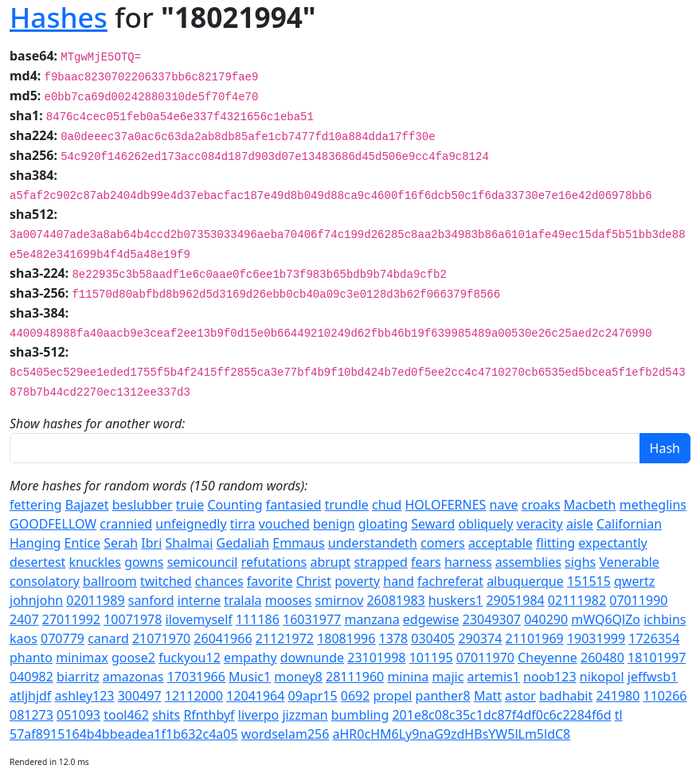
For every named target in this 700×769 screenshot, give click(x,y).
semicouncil (203, 562)
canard (108, 638)
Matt (488, 696)
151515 (589, 581)
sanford (151, 600)
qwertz (634, 581)
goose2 (133, 658)
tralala (242, 600)
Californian (629, 524)
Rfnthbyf (209, 715)
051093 (78, 715)
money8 (298, 677)
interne (199, 600)
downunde (312, 658)
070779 (63, 638)
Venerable (629, 562)
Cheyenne (547, 658)
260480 (602, 658)
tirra (243, 524)
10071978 (133, 619)
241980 (618, 696)
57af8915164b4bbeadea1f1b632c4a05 (124, 734)
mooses (289, 600)
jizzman (305, 715)
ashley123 (85, 696)
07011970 (485, 658)
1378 (394, 638)
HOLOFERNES (446, 505)
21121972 (285, 638)
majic (448, 677)
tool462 (126, 715)
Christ (314, 581)
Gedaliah (243, 543)
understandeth (373, 543)
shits (166, 715)
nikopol (602, 677)
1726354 (654, 638)
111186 (258, 619)
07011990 (638, 600)
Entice (82, 543)
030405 (433, 638)
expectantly (612, 543)
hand (399, 581)
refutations (274, 562)
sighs (580, 562)
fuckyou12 (190, 658)
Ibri (151, 543)
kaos (23, 638)
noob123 (550, 677)
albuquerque (525, 581)
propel (393, 696)
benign (334, 524)
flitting (555, 543)
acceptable (501, 543)
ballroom (110, 581)
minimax (82, 658)
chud (387, 505)
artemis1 (494, 677)
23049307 (492, 619)
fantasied (294, 505)
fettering (36, 505)
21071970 (161, 638)
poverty (357, 581)
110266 (665, 696)
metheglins (653, 505)
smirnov (340, 600)
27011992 (71, 619)
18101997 (657, 658)
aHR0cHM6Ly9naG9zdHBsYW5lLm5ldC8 (452, 734)
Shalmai (190, 543)
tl (619, 715)
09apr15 (313, 696)
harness (468, 562)
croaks (541, 505)
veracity (540, 524)
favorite (270, 581)
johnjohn (36, 600)
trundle (347, 505)
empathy (250, 658)
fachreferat (450, 581)
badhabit (566, 696)
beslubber (143, 505)
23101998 (376, 658)
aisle (580, 524)
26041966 (223, 638)
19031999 (596, 638)
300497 (140, 696)
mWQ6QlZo (606, 619)
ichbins (665, 619)
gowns (144, 562)
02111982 (577, 600)
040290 (546, 619)
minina (408, 677)
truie (190, 505)
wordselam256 (285, 734)
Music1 (250, 677)
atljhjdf (30, 696)
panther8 (443, 696)
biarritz (78, 677)
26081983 (395, 600)
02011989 (95, 600)
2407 (24, 619)
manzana (372, 619)
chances (219, 581)
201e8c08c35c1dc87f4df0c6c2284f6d (501, 715)
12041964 (255, 696)
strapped (381, 562)
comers (443, 543)
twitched (166, 581)
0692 (356, 696)
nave (504, 505)
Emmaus (298, 543)
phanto (31, 658)
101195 (431, 658)
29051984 (515, 600)
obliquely (486, 524)
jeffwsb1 (653, 677)
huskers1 (456, 600)
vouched (284, 524)
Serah (121, 543)
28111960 (355, 677)
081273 (31, 715)
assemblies (528, 562)
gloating (383, 524)
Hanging (35, 543)
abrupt (330, 562)
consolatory (45, 581)
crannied (126, 524)
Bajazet (87, 505)
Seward (433, 524)
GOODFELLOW (53, 524)
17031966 (196, 677)
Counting (235, 505)
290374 (480, 638)
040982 (31, 677)
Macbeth (590, 505)
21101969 (535, 638)
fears (426, 562)
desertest (37, 562)
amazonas (133, 677)
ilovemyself (199, 619)
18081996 (346, 638)
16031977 (312, 619)
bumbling (360, 715)
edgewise (431, 619)
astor (520, 696)
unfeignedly (191, 524)
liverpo (259, 715)
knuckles (95, 562)
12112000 (194, 696)
